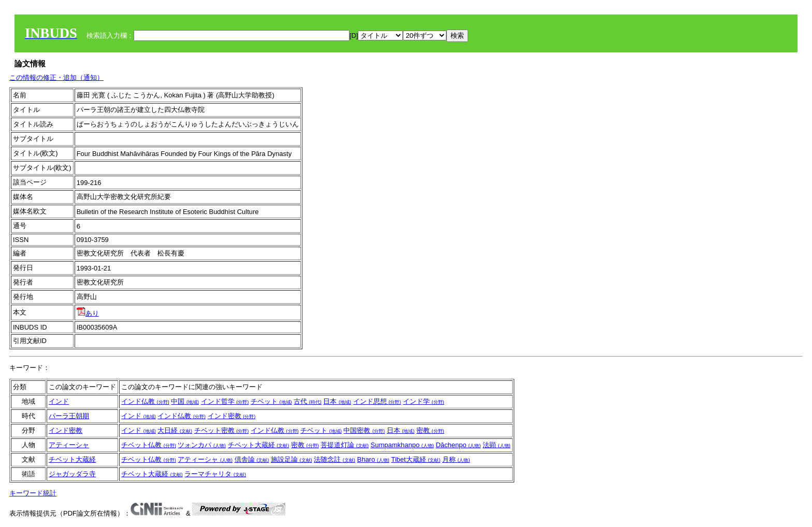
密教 (430, 430)
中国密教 (364, 430)
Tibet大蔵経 (416, 459)
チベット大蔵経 (259, 445)
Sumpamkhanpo (402, 445)
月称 (456, 459)
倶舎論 (252, 459)
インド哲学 (225, 401)
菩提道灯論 (345, 445)
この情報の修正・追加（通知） (56, 77)
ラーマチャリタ (215, 474)
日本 (337, 401)
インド (59, 401)
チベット (271, 401)
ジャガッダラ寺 (72, 474)
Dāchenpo (458, 445)
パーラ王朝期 (69, 416)
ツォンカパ (202, 445)
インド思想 (377, 401)
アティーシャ (69, 445)
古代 (308, 401)
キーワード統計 (33, 493)
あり (88, 313)
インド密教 (232, 416)
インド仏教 (145, 401)
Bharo (373, 459)
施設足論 (292, 459)
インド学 (424, 401)
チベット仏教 (149, 445)
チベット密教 (222, 430)
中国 (185, 401)
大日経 (175, 430)
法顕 (497, 445)
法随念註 (335, 459)
